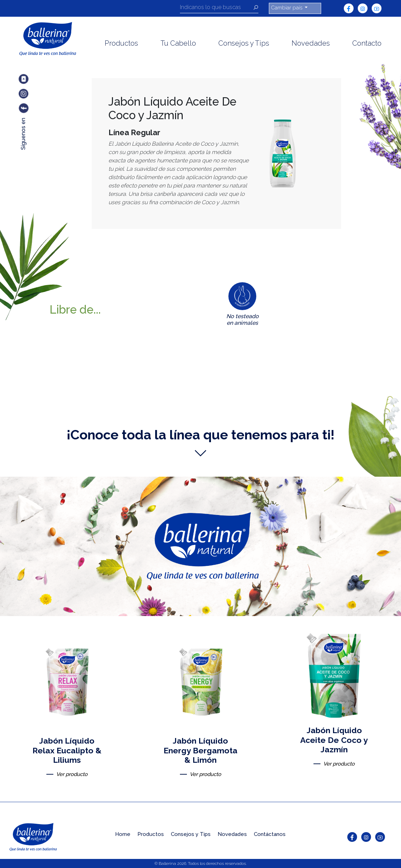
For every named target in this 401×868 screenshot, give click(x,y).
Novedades (311, 43)
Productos (121, 43)
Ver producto (72, 774)
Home (123, 834)
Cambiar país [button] (287, 8)
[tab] (243, 306)
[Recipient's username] (217, 8)
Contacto (367, 43)
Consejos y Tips (244, 43)
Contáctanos (270, 834)
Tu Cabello (178, 43)
